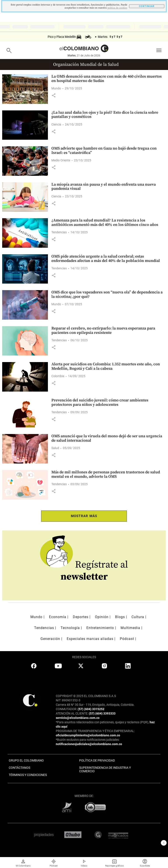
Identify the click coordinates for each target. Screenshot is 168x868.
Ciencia (56, 124)
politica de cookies (117, 8)
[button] (54, 95)
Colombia (58, 376)
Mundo (56, 88)
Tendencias (59, 232)
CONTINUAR (147, 6)
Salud (55, 448)
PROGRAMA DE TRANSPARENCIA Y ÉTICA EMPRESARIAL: (95, 731)
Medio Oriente (61, 160)
